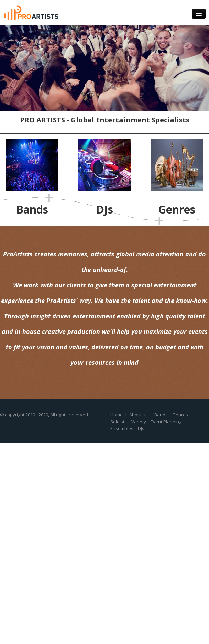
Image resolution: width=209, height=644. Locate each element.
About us (139, 415)
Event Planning (166, 422)
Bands (161, 415)
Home (117, 415)
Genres (180, 415)
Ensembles (122, 428)
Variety (139, 422)
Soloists (119, 422)
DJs (141, 428)
